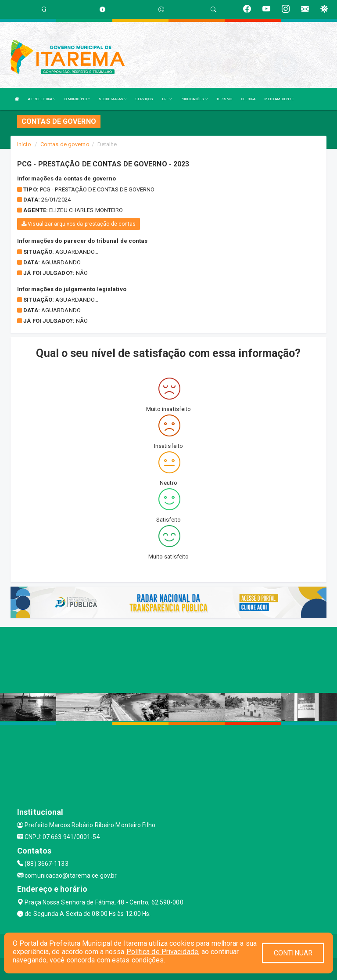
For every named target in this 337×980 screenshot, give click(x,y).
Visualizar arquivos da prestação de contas (79, 224)
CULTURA (249, 99)
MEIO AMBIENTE (279, 99)
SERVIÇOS (144, 99)
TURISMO (224, 99)
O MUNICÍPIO (77, 99)
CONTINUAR (293, 953)
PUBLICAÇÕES (194, 99)
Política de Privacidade (162, 952)
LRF (167, 99)
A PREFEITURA (42, 99)
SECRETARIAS (113, 99)
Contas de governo (65, 144)
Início (24, 144)
